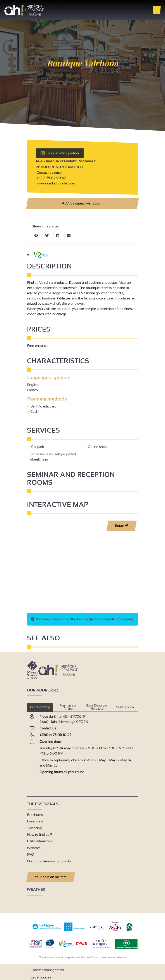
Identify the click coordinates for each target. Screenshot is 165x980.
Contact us (48, 728)
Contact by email (49, 173)
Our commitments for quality (49, 861)
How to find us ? (40, 835)
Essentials (35, 821)
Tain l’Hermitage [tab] (40, 707)
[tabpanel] (82, 752)
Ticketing (34, 828)
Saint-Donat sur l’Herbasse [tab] (97, 707)
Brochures (35, 815)
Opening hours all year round (62, 772)
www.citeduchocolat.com (55, 183)
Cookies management (47, 970)
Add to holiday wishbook (82, 203)
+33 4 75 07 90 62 (51, 178)
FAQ (31, 854)
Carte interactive (40, 841)
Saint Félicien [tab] (125, 707)
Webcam (34, 848)
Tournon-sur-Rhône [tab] (68, 707)
